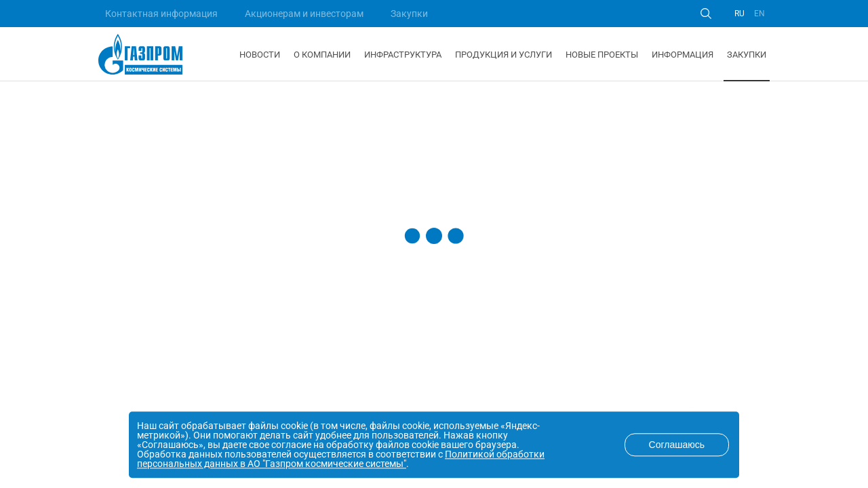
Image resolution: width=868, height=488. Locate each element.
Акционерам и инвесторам (304, 14)
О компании (322, 55)
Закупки (409, 14)
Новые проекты (602, 55)
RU (739, 14)
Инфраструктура (403, 55)
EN (759, 14)
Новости (260, 55)
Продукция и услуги (504, 55)
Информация (683, 55)
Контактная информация (161, 14)
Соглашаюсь (677, 445)
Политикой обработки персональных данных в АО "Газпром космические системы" (341, 459)
